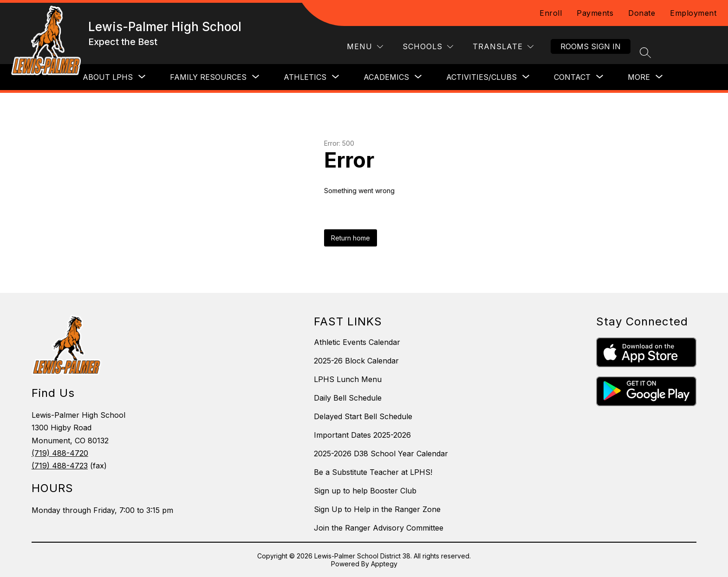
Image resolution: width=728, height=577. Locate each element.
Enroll (551, 13)
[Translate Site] (503, 47)
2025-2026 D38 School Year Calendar (381, 454)
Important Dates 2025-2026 (362, 435)
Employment (693, 13)
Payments (595, 13)
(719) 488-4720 (60, 453)
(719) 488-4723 (60, 466)
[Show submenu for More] (639, 77)
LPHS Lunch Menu (348, 379)
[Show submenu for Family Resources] (208, 77)
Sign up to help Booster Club (365, 491)
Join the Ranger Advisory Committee (379, 528)
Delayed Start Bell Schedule (363, 416)
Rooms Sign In (591, 46)
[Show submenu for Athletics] (305, 77)
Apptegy (384, 564)
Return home (351, 238)
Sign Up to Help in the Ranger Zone (377, 509)
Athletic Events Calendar (357, 342)
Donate (642, 13)
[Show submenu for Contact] (572, 77)
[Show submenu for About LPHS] (108, 77)
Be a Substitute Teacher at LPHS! (373, 472)
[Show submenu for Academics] (386, 77)
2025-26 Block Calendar (356, 361)
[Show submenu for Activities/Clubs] (481, 77)
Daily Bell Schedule (348, 398)
